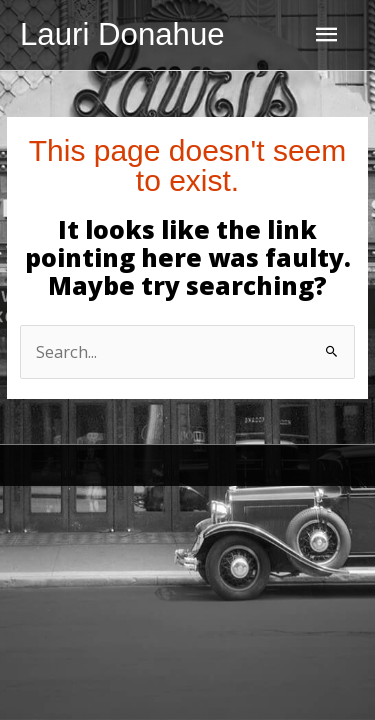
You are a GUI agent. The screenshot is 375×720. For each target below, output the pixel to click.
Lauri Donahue (122, 34)
